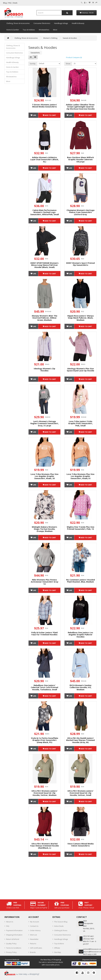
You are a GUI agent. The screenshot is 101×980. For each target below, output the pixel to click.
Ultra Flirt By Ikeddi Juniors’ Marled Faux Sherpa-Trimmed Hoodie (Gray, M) (80, 740)
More (55, 30)
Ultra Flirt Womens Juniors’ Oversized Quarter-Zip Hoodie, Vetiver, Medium (44, 793)
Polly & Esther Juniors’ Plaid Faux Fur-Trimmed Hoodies (44, 634)
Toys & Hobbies (29, 30)
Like (33, 115)
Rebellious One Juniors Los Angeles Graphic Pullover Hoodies (80, 635)
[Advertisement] (63, 878)
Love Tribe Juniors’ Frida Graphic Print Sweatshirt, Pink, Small (80, 423)
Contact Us (34, 926)
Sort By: (33, 64)
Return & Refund (13, 939)
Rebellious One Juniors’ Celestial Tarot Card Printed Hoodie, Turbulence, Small (44, 687)
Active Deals (59, 926)
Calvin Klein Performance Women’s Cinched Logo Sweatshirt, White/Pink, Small (45, 212)
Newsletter (34, 939)
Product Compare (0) (74, 57)
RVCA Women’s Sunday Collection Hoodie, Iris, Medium (81, 687)
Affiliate (57, 948)
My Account (34, 922)
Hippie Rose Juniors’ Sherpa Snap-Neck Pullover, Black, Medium (80, 318)
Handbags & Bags (61, 23)
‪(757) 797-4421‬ (88, 936)
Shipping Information (14, 935)
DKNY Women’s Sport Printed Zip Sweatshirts (80, 264)
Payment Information (14, 930)
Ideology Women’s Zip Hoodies (44, 370)
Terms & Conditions (14, 948)
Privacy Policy (11, 952)
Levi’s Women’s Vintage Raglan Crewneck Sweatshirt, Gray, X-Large (45, 423)
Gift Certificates (36, 948)
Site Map (58, 952)
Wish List (33, 935)
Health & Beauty (78, 23)
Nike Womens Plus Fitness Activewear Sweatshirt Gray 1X (45, 582)
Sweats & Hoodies (70, 38)
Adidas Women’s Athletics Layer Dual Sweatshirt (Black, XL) (44, 159)
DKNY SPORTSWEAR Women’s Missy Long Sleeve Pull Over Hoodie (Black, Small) (44, 265)
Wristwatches (44, 30)
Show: (68, 64)
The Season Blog (61, 922)
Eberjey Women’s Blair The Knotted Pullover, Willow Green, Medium (45, 318)
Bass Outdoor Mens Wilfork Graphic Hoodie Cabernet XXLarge (80, 159)
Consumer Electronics (42, 23)
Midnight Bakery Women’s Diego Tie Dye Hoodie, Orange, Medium (44, 529)
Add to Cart (49, 115)
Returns (33, 944)
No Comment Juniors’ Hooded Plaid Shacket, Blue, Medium (81, 581)
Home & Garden (13, 30)
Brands (33, 952)
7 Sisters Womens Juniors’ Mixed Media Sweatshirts (44, 106)
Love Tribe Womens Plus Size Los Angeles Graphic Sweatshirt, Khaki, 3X (44, 476)
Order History (35, 930)
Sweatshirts (35, 53)
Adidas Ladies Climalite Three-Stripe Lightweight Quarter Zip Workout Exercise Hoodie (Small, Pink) (80, 108)
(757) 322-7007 (88, 939)
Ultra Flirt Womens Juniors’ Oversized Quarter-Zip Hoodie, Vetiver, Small (80, 793)
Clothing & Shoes (61, 930)
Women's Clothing (50, 38)
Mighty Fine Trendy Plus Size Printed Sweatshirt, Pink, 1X (81, 528)
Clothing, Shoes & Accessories (18, 23)
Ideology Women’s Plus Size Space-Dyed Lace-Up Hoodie (80, 370)
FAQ (8, 926)
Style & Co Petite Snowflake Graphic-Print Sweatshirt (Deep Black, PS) (45, 740)
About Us (10, 922)
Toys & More (59, 944)
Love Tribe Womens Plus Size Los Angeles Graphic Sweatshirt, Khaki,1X (80, 476)
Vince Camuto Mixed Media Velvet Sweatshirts (81, 845)
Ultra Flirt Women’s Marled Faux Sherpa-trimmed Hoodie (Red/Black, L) (45, 846)
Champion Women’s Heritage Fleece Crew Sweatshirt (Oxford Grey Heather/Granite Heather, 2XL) (81, 214)
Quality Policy (11, 944)
